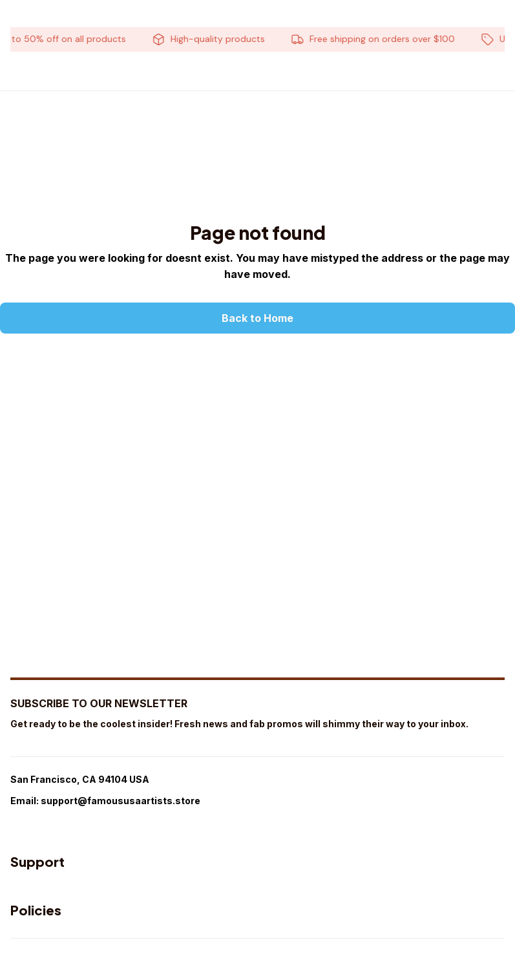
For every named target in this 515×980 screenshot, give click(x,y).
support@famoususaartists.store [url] (121, 801)
